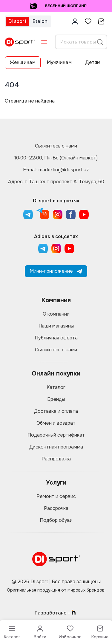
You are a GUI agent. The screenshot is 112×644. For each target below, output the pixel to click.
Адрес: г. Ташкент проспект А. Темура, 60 (56, 182)
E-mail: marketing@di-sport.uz (56, 170)
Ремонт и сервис (56, 496)
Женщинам (23, 62)
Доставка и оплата (56, 411)
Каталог (56, 387)
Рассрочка (56, 508)
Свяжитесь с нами (56, 146)
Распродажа (56, 459)
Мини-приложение (56, 271)
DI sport (17, 21)
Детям (93, 62)
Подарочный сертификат (56, 435)
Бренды (56, 399)
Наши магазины (56, 326)
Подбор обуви (56, 520)
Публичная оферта (56, 338)
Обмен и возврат (56, 423)
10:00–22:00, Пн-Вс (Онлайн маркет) (56, 158)
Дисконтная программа (56, 447)
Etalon (40, 21)
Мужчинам (59, 62)
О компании (56, 314)
